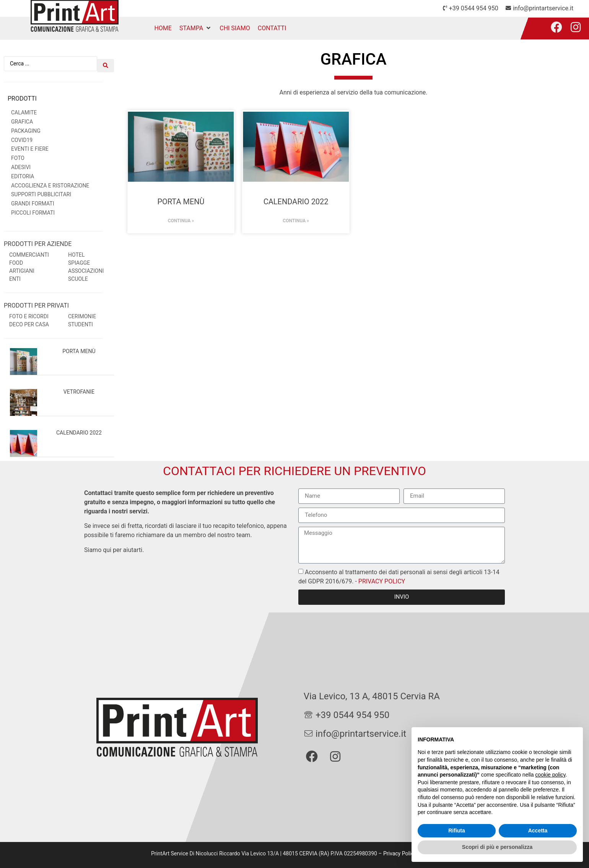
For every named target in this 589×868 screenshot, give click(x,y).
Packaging (26, 128)
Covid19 (22, 137)
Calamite (24, 110)
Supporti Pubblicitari (41, 192)
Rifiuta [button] (457, 831)
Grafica (22, 119)
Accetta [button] (538, 831)
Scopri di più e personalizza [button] (497, 847)
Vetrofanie (79, 389)
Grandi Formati (33, 201)
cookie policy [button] (550, 775)
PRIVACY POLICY (381, 579)
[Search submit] (106, 63)
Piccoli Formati (33, 210)
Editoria (23, 174)
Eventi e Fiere (30, 147)
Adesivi (21, 164)
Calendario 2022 (79, 430)
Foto (18, 155)
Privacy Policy (400, 851)
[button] (196, 28)
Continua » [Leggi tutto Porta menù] (181, 221)
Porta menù (79, 349)
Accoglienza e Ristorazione (50, 183)
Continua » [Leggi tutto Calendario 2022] (296, 221)
